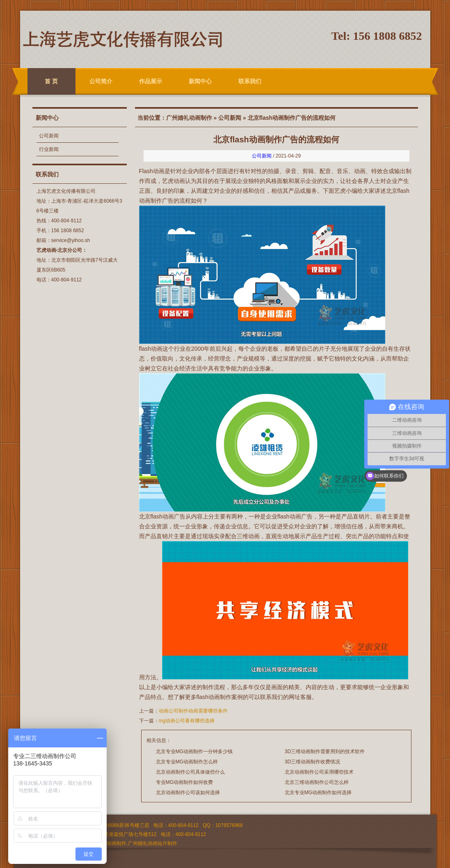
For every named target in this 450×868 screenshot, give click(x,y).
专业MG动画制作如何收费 (184, 782)
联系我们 (250, 81)
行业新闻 (49, 149)
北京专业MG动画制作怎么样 (187, 762)
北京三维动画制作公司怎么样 (317, 782)
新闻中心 (200, 81)
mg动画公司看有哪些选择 (187, 721)
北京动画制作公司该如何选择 (188, 793)
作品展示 (151, 81)
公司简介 (101, 81)
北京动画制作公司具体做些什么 (190, 772)
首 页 (51, 81)
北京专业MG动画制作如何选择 (318, 793)
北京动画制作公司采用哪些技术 (319, 772)
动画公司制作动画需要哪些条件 (193, 711)
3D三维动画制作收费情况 (312, 762)
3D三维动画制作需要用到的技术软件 (325, 752)
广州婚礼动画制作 (189, 118)
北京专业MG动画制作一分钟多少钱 (194, 752)
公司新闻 (49, 136)
